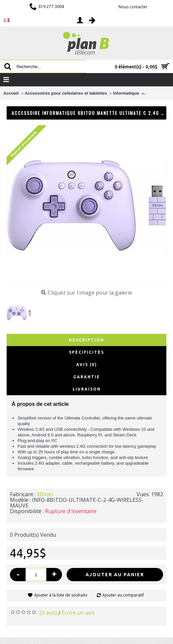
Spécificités (86, 352)
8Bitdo (45, 494)
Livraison (87, 389)
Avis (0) (87, 365)
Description (86, 340)
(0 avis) (48, 613)
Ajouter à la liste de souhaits (61, 595)
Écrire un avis (78, 613)
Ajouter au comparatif (123, 595)
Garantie (87, 377)
